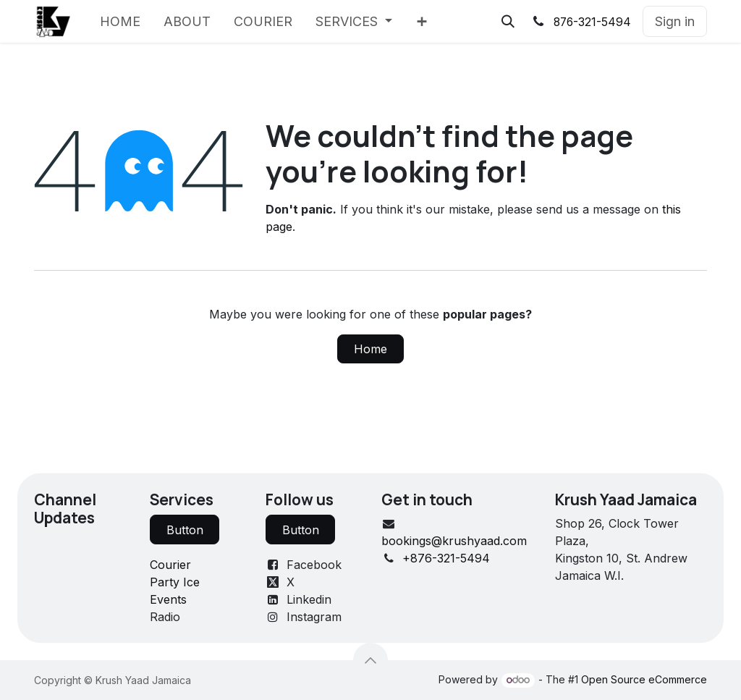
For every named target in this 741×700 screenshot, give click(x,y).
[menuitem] (120, 21)
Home (370, 349)
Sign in (675, 21)
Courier (170, 565)
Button (185, 530)
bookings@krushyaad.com (454, 541)
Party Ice (175, 582)
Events (168, 599)
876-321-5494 (592, 22)
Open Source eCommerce (644, 679)
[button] (508, 22)
